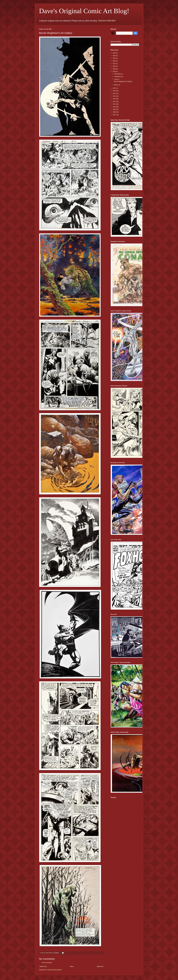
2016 (114, 91)
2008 (114, 112)
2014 (114, 96)
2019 (114, 69)
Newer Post (43, 966)
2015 (114, 94)
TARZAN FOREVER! (107, 21)
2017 (114, 88)
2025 (114, 53)
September (118, 77)
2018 (114, 72)
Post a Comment (47, 963)
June (116, 79)
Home (72, 966)
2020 (114, 66)
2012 (114, 101)
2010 (114, 107)
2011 (114, 104)
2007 (114, 115)
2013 (114, 99)
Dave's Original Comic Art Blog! (84, 11)
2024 (114, 56)
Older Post (100, 966)
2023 (114, 58)
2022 (114, 61)
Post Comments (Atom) (54, 970)
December (118, 74)
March (116, 85)
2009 (114, 109)
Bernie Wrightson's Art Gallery (123, 82)
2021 (114, 64)
